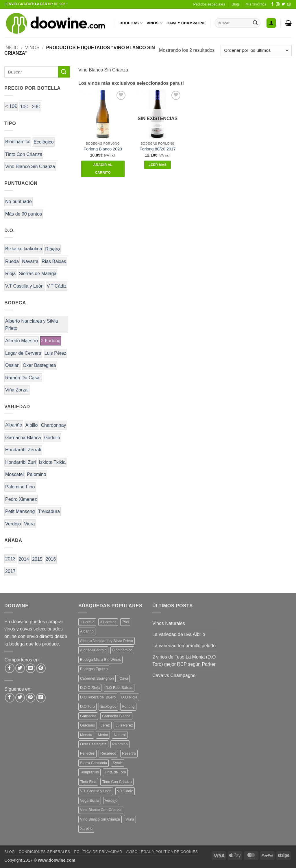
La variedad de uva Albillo (179, 634)
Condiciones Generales (44, 852)
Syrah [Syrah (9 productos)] (118, 763)
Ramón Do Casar (23, 378)
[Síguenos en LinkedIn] (41, 698)
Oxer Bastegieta (39, 365)
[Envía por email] (30, 668)
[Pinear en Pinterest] (41, 668)
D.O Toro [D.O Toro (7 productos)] (87, 706)
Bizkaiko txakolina (24, 249)
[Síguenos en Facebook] (272, 4)
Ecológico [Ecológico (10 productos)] (108, 706)
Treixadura (49, 511)
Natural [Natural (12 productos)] (120, 735)
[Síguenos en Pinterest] (30, 698)
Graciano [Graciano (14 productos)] (88, 725)
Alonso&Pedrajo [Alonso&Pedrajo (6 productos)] (93, 650)
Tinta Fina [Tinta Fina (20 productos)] (88, 782)
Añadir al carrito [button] (103, 169)
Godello (52, 438)
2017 (10, 571)
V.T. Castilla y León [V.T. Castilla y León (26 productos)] (96, 791)
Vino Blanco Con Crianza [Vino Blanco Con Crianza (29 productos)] (101, 810)
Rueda (12, 261)
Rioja (10, 274)
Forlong (53, 341)
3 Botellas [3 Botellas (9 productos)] (108, 622)
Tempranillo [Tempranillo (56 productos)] (89, 772)
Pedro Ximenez (21, 499)
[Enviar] (255, 23)
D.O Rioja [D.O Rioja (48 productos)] (129, 697)
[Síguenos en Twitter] (283, 4)
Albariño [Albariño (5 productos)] (87, 631)
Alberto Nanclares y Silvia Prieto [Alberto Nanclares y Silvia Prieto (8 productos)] (107, 641)
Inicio (11, 48)
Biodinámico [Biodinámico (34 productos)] (122, 650)
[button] (271, 23)
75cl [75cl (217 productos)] (125, 622)
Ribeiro (52, 249)
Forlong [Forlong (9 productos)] (128, 706)
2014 (24, 559)
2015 (37, 559)
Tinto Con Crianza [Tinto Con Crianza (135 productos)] (117, 782)
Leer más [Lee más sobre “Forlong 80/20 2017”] (158, 165)
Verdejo (13, 524)
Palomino (37, 474)
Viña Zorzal (17, 390)
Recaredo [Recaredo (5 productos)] (108, 753)
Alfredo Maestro (22, 341)
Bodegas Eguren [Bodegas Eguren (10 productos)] (94, 669)
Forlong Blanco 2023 (103, 149)
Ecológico (44, 142)
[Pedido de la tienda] (256, 50)
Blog (235, 4)
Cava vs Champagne (174, 675)
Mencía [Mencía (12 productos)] (86, 735)
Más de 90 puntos (24, 214)
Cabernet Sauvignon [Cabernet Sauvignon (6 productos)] (97, 678)
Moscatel (14, 474)
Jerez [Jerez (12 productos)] (105, 725)
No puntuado (18, 202)
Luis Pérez (55, 353)
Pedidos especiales (209, 4)
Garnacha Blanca (23, 438)
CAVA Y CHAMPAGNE (186, 23)
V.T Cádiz (57, 286)
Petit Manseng (20, 511)
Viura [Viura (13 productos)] (130, 819)
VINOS (155, 23)
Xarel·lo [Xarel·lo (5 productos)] (86, 829)
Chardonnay (53, 425)
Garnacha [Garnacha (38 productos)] (88, 716)
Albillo (32, 425)
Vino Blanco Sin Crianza (30, 167)
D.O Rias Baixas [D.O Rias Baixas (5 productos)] (119, 688)
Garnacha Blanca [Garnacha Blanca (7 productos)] (116, 716)
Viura (29, 524)
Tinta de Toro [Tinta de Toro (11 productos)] (115, 772)
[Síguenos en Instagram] (278, 4)
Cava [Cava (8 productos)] (124, 678)
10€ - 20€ (30, 107)
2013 (10, 559)
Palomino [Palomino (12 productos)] (120, 744)
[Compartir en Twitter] (20, 668)
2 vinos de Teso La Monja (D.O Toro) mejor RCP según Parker (184, 661)
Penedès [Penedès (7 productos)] (87, 753)
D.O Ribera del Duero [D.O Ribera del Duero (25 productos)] (98, 697)
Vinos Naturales (169, 623)
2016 (51, 559)
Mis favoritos (256, 4)
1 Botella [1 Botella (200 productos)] (87, 622)
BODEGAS (131, 23)
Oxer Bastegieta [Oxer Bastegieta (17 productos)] (93, 744)
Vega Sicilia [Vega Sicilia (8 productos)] (90, 800)
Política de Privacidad (98, 852)
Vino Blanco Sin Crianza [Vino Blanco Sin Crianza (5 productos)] (100, 819)
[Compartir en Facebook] (10, 668)
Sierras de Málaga (38, 274)
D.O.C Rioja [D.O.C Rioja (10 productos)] (90, 688)
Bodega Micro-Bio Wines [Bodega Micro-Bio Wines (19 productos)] (100, 660)
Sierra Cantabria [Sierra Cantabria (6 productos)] (94, 763)
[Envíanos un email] (289, 4)
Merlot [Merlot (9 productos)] (103, 735)
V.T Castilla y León (24, 286)
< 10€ (11, 106)
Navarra (30, 261)
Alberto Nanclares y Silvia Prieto (32, 325)
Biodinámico (18, 142)
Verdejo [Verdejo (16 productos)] (111, 800)
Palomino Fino (20, 487)
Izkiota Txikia (52, 462)
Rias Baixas (54, 261)
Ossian (12, 365)
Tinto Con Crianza (24, 154)
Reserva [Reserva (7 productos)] (129, 753)
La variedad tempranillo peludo (184, 646)
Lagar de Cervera (23, 353)
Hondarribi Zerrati (23, 450)
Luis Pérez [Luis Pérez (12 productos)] (124, 725)
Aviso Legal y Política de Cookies (162, 852)
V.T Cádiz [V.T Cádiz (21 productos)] (125, 791)
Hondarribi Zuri (21, 462)
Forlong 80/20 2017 (158, 149)
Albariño (14, 425)
